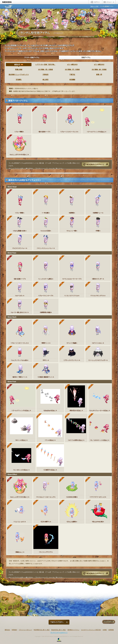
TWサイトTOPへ (59, 622)
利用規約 (14, 630)
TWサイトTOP (94, 6)
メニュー (109, 2)
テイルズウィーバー (9, 6)
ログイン (95, 2)
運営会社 (7, 630)
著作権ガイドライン (73, 630)
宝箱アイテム (86, 57)
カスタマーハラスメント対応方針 (91, 630)
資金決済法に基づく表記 (58, 630)
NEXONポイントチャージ (96, 164)
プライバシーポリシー (25, 630)
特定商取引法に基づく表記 (42, 630)
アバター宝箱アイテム (32, 57)
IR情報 (105, 630)
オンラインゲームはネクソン (59, 633)
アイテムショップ (42, 168)
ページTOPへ (109, 622)
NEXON (7, 2)
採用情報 (111, 630)
